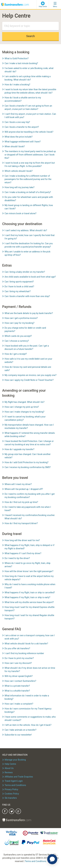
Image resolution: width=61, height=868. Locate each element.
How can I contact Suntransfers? (20, 681)
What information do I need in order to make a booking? (27, 697)
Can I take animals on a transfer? (20, 730)
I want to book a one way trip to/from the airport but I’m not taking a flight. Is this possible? (30, 164)
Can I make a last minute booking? (21, 63)
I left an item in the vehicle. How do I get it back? (28, 725)
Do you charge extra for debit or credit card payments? (25, 329)
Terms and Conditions (36, 861)
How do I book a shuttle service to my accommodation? (23, 99)
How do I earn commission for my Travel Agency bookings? (28, 710)
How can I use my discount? (18, 663)
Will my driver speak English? (19, 676)
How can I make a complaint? (19, 704)
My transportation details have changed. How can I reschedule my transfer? (29, 426)
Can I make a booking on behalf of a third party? (28, 192)
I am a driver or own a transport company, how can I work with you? (30, 637)
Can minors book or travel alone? (20, 213)
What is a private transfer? (17, 686)
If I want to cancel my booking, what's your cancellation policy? (25, 418)
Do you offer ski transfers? (17, 648)
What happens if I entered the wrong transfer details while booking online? (30, 435)
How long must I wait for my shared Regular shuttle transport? (29, 617)
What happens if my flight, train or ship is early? (27, 597)
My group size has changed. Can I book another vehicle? (28, 456)
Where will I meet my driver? (18, 484)
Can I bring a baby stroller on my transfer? (25, 272)
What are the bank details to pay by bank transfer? (29, 313)
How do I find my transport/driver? (21, 523)
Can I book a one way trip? (17, 122)
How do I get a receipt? (16, 354)
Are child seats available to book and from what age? (30, 277)
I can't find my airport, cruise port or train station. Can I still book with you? (30, 116)
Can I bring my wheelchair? (18, 291)
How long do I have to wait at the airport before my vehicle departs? (29, 578)
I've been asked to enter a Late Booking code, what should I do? (29, 70)
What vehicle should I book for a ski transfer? (26, 644)
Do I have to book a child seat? (19, 287)
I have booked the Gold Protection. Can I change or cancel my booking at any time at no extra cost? (29, 443)
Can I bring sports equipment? (19, 282)
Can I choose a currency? (17, 341)
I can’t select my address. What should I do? (26, 230)
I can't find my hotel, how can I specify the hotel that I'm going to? (30, 237)
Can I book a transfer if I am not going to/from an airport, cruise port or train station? (28, 107)
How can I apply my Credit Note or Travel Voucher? (29, 380)
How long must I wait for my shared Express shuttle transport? (29, 609)
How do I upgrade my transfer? (19, 449)
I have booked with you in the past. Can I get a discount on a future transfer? (27, 347)
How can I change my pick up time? (22, 407)
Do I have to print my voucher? (19, 658)
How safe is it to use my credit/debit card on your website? (28, 360)
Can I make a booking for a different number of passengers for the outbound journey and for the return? (28, 179)
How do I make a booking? (17, 85)
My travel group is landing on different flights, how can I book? (29, 207)
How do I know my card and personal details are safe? (28, 369)
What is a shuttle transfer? (17, 691)
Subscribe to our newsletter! (18, 735)
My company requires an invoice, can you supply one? (30, 375)
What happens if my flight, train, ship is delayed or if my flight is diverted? (29, 547)
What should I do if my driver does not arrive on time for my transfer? (30, 670)
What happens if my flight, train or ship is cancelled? (30, 592)
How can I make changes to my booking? (24, 412)
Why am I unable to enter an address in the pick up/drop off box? (27, 253)
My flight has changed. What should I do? (24, 402)
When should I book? (15, 146)
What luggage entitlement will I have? (23, 142)
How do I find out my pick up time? (21, 502)
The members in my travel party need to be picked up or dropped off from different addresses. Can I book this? (30, 155)
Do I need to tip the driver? (17, 558)
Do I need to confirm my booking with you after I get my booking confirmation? (30, 496)
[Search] (30, 26)
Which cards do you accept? (18, 336)
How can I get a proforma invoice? (21, 318)
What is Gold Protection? (17, 58)
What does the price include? (19, 137)
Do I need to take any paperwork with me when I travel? (28, 509)
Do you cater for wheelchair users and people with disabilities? (29, 199)
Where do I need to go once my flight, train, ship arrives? (27, 565)
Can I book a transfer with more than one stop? (27, 296)
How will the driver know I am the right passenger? (29, 571)
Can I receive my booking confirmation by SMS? (28, 467)
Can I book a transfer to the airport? (22, 127)
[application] (52, 859)
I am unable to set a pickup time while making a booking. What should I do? (28, 78)
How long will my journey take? (19, 187)
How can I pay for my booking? (19, 323)
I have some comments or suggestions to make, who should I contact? (30, 718)
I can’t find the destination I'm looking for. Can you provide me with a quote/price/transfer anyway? (29, 245)
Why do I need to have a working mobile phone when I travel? (30, 586)
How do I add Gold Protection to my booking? (27, 462)
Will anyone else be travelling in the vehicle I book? (29, 132)
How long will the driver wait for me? (22, 540)
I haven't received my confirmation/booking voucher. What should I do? (30, 517)
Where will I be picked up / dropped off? (24, 489)
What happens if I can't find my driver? (23, 553)
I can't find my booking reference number (24, 653)
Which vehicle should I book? (19, 171)
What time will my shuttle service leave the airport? (29, 602)
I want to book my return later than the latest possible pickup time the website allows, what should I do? (30, 91)
